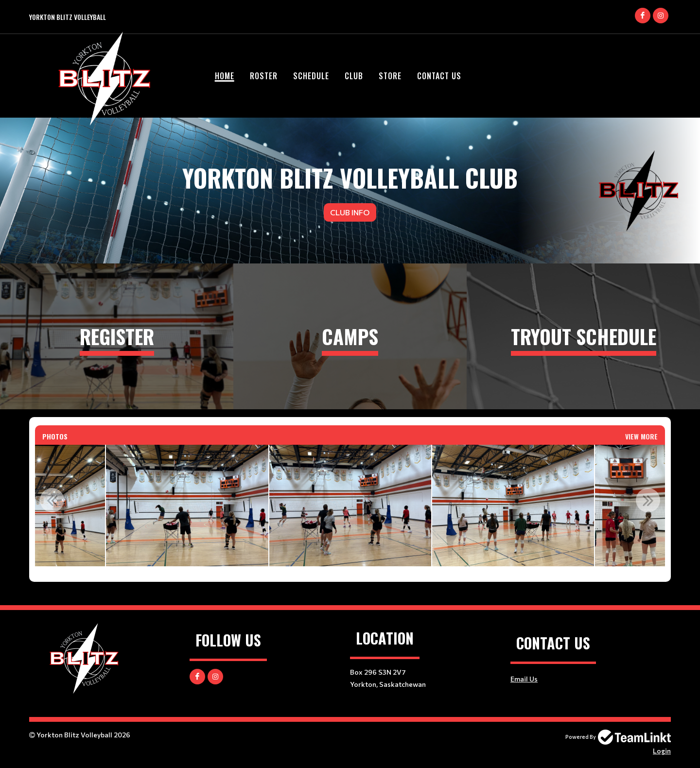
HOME (225, 76)
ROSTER (264, 76)
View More (641, 436)
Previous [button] (52, 500)
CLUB (354, 76)
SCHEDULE (311, 76)
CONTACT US (439, 76)
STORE (390, 76)
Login (662, 751)
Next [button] (648, 500)
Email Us (524, 679)
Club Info (350, 212)
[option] (187, 506)
